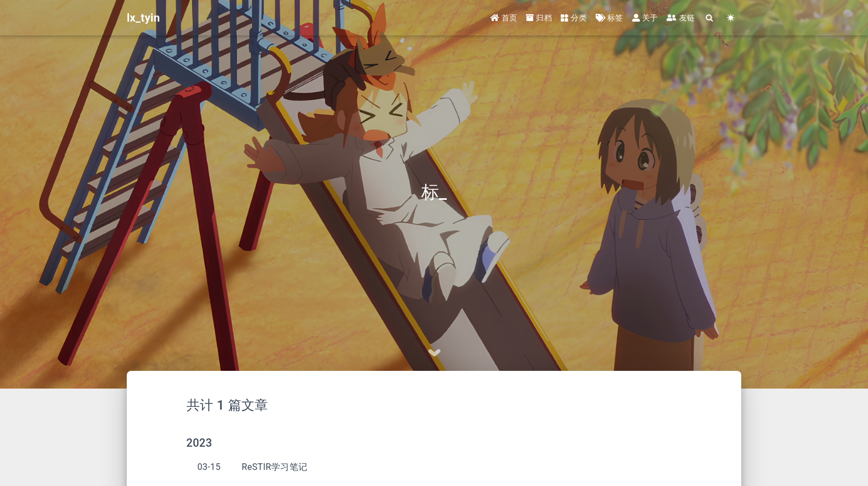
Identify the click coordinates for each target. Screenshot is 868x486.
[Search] (710, 18)
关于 (645, 18)
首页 (504, 18)
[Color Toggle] (731, 18)
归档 (539, 18)
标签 (609, 18)
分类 (574, 18)
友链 (681, 18)
